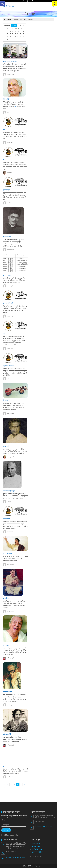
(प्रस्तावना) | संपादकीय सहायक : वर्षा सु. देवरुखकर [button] (18, 20)
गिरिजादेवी (6, 99)
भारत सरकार (36, 844)
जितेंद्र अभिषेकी (8, 553)
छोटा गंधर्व (6, 446)
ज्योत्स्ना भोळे (7, 734)
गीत (4, 129)
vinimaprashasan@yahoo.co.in (17, 857)
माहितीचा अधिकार (37, 852)
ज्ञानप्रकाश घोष (7, 692)
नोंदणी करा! (6, 830)
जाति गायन (6, 519)
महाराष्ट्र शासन (36, 846)
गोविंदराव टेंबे (7, 237)
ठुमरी (15, 106)
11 (9, 787)
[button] (2, 4)
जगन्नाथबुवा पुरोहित (9, 491)
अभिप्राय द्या (34, 1)
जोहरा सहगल (7, 645)
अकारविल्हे (7, 26)
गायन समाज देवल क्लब (10, 61)
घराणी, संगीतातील (8, 303)
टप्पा (4, 766)
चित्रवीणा (6, 400)
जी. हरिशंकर (7, 598)
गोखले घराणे (7, 190)
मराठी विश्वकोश (9, 6)
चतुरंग (5, 333)
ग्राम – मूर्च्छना (7, 275)
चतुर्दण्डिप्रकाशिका (8, 366)
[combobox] (54, 3)
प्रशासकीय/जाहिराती (25, 1)
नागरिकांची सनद (37, 849)
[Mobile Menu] (53, 6)
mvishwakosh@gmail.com (44, 827)
